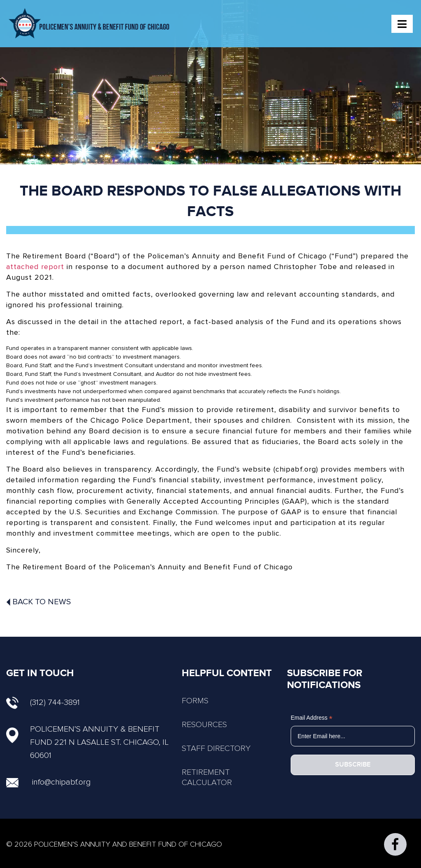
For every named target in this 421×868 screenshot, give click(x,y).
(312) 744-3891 (43, 702)
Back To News (39, 602)
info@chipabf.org (61, 782)
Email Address (312, 718)
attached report (35, 267)
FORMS (195, 701)
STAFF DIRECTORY (216, 748)
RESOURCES (204, 725)
